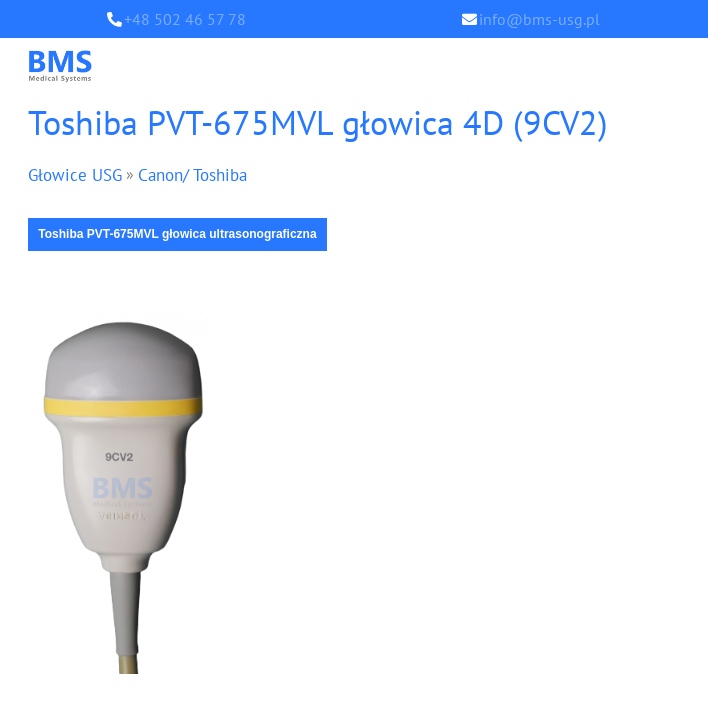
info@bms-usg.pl (539, 19)
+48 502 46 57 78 (185, 19)
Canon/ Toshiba (202, 175)
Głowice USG (77, 175)
